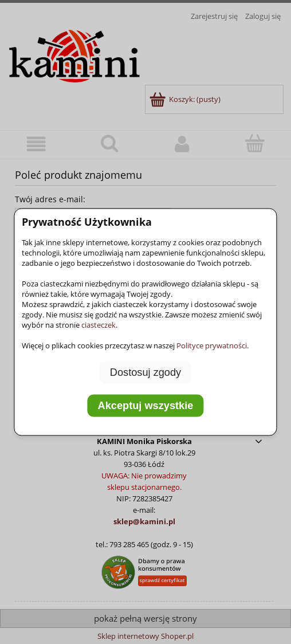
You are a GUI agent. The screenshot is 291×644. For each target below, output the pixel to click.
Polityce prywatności (212, 345)
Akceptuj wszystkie (146, 405)
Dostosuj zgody (145, 372)
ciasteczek (99, 325)
